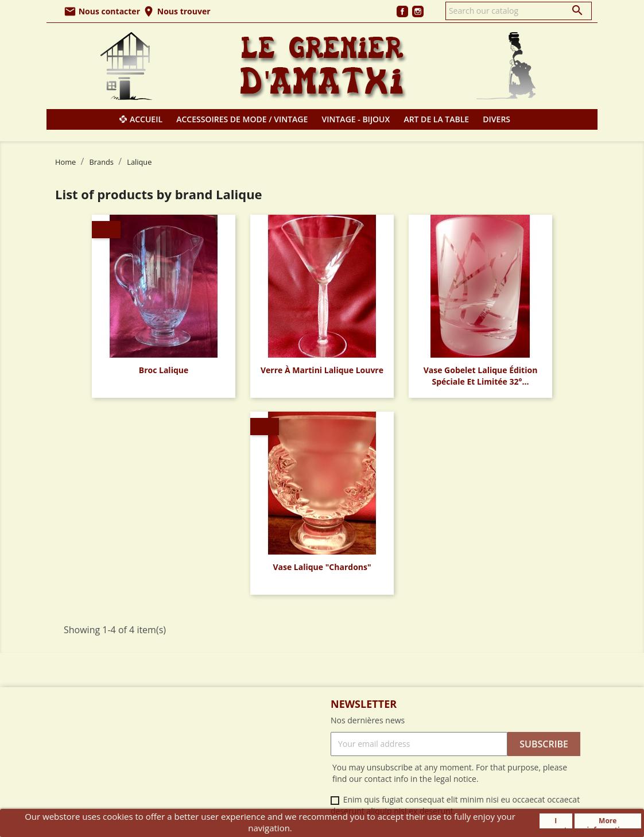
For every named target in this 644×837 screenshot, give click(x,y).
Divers (496, 119)
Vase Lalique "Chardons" (322, 567)
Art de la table (436, 119)
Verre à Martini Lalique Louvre (322, 370)
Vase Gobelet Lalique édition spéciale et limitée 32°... (481, 376)
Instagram (418, 11)
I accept (556, 822)
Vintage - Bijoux (356, 119)
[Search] (519, 11)
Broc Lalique (164, 370)
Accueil (146, 119)
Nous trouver (176, 11)
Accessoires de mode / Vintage (242, 119)
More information (608, 822)
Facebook (402, 11)
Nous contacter (102, 11)
